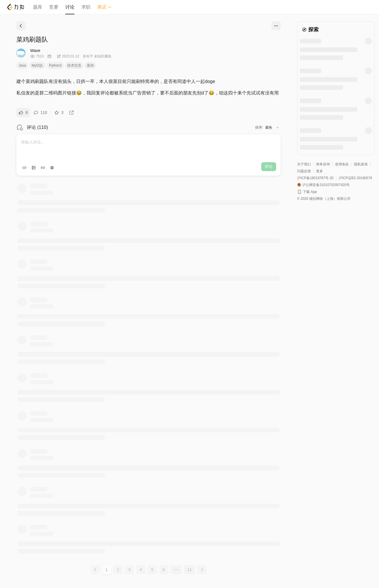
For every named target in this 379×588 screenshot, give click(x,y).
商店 (105, 7)
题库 (38, 7)
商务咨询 (323, 164)
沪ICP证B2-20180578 (355, 178)
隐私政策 (361, 164)
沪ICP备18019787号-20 (315, 178)
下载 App (310, 192)
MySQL (37, 65)
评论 (269, 167)
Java (22, 65)
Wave (35, 51)
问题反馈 (304, 171)
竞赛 (54, 7)
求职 (86, 7)
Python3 (55, 65)
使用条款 (342, 164)
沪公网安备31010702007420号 (326, 185)
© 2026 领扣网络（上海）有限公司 (324, 199)
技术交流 (74, 65)
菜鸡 (90, 65)
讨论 (70, 7)
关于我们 (304, 164)
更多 (320, 171)
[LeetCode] (15, 7)
